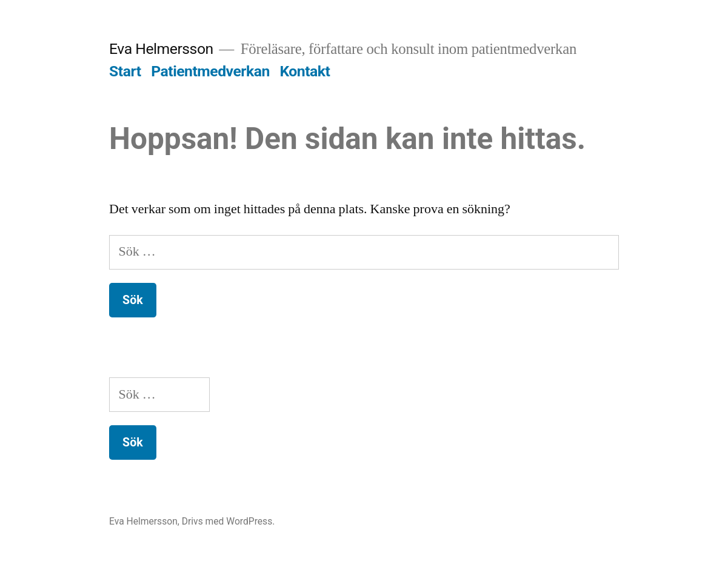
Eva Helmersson (161, 49)
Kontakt (305, 71)
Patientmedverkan (210, 71)
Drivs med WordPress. (229, 521)
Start (125, 71)
